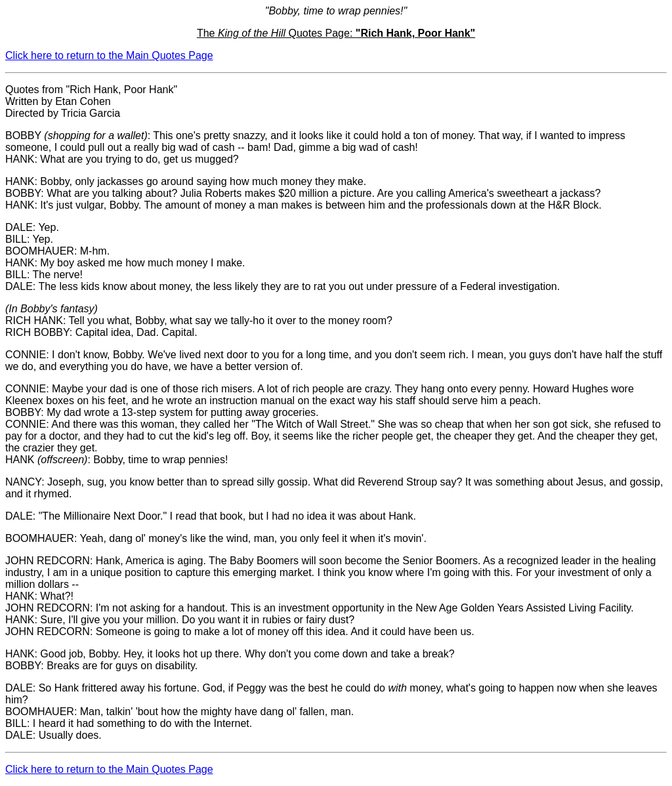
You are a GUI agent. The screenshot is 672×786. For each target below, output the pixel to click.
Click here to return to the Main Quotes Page (109, 55)
